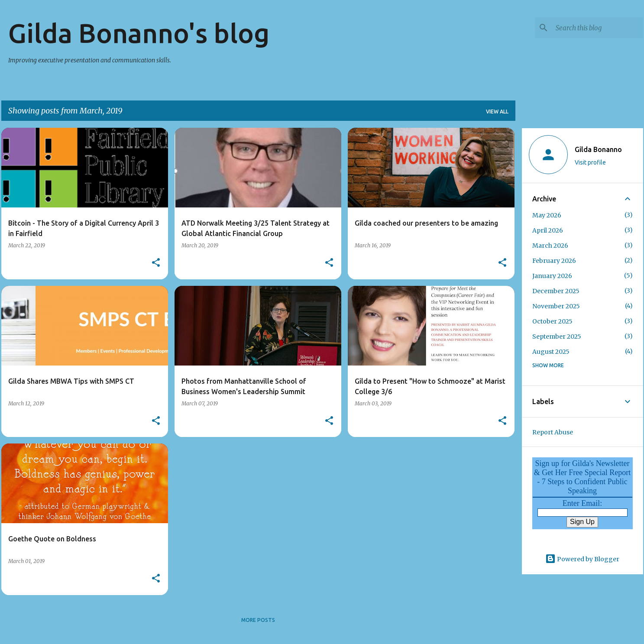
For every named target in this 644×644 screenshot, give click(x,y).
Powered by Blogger (582, 559)
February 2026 (554, 261)
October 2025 (552, 321)
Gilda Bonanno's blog (139, 33)
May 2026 (547, 215)
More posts (258, 620)
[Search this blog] (598, 28)
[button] (156, 263)
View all (497, 112)
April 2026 (548, 230)
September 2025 (557, 337)
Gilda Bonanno (598, 149)
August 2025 (551, 352)
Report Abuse (553, 432)
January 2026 (552, 276)
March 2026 (550, 246)
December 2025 (556, 291)
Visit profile (590, 162)
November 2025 (556, 306)
